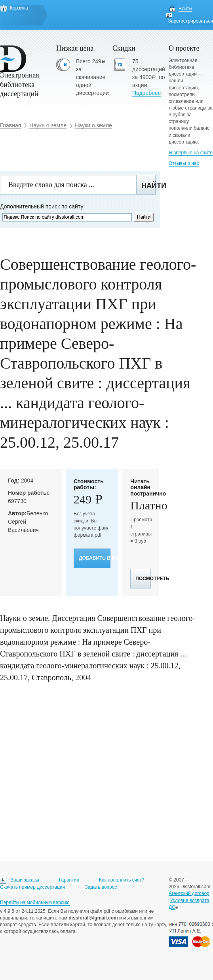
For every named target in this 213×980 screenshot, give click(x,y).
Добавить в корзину (95, 558)
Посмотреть (143, 579)
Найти (148, 185)
